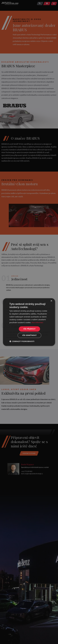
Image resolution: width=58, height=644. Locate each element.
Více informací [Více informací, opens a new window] (37, 323)
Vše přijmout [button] (29, 329)
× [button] (51, 301)
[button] (22, 341)
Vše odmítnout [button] (29, 335)
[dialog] (29, 322)
